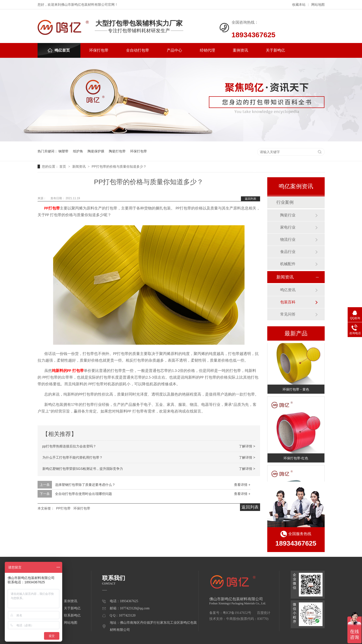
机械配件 (288, 264)
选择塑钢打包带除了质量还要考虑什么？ (85, 485)
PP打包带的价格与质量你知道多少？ (119, 166)
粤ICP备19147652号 (237, 613)
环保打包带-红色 (296, 459)
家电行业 (288, 227)
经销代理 (207, 50)
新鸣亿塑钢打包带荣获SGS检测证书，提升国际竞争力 (83, 469)
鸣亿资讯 (288, 290)
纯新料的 (60, 371)
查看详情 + (242, 485)
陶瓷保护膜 (96, 151)
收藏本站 (299, 5)
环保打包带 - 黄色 (296, 390)
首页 (63, 166)
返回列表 (251, 199)
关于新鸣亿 (275, 50)
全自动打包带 (138, 50)
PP (46, 208)
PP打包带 (63, 508)
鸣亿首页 (59, 50)
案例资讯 (240, 50)
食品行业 (288, 252)
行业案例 (285, 202)
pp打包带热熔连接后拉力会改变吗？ (69, 446)
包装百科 (288, 302)
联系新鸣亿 (72, 615)
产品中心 (174, 50)
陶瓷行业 (288, 215)
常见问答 (288, 314)
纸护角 (78, 151)
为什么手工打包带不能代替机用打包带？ (72, 457)
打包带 (54, 208)
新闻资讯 (79, 166)
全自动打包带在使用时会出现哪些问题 (84, 494)
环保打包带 (99, 50)
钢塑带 (63, 151)
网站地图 (318, 5)
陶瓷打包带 (117, 151)
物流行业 (288, 239)
